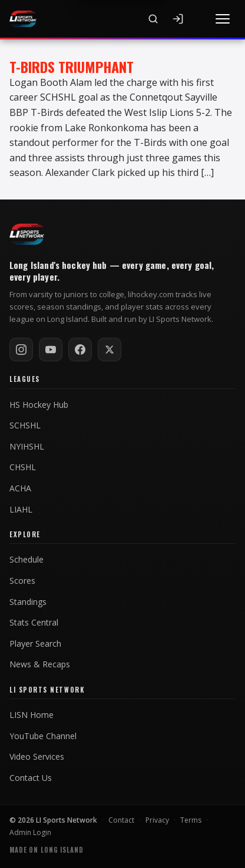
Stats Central (34, 623)
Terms (191, 820)
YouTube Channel (43, 736)
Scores (22, 581)
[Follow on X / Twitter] (110, 350)
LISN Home (32, 715)
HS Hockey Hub (39, 405)
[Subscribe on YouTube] (51, 350)
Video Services (37, 757)
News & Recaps (40, 664)
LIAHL (21, 510)
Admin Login (30, 832)
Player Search (35, 644)
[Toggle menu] (223, 19)
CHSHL (23, 467)
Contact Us (31, 778)
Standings (28, 602)
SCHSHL (25, 425)
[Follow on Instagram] (21, 350)
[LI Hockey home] (27, 234)
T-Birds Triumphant (72, 66)
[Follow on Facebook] (80, 350)
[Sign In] (178, 19)
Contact (121, 820)
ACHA (20, 488)
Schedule (27, 560)
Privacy (157, 820)
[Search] (153, 19)
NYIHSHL (27, 447)
